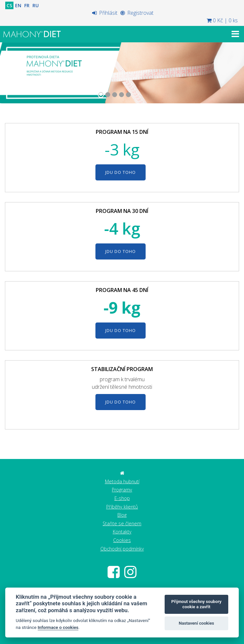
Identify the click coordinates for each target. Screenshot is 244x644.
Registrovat (137, 13)
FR (27, 5)
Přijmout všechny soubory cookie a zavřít (196, 604)
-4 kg (122, 229)
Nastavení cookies (196, 623)
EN (18, 5)
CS (9, 5)
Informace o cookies (58, 627)
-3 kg (122, 149)
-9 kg (122, 308)
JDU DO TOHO (121, 172)
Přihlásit (105, 13)
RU (36, 5)
